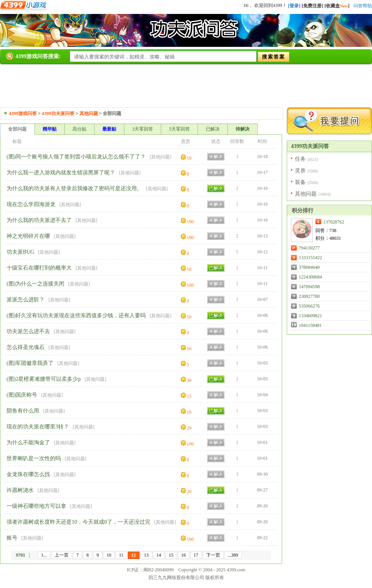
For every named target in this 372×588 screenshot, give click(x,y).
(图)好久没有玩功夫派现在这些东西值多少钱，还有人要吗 (76, 315)
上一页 (62, 555)
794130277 (309, 248)
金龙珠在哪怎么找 (28, 474)
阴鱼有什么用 (23, 411)
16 (184, 555)
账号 (12, 538)
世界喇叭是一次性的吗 (34, 458)
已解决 (213, 129)
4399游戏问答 (23, 113)
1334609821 (310, 316)
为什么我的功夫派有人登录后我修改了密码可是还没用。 (74, 188)
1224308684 (310, 277)
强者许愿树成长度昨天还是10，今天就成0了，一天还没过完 (78, 522)
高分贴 (79, 129)
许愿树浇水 (20, 490)
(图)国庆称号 (22, 395)
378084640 (309, 267)
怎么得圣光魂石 (26, 347)
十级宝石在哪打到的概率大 (39, 268)
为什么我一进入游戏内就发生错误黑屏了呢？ (61, 173)
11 (121, 555)
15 (171, 555)
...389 (233, 555)
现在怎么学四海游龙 (31, 204)
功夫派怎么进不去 (28, 331)
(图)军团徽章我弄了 (30, 363)
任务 (300, 159)
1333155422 (310, 258)
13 (146, 555)
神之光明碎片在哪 (28, 236)
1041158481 (310, 325)
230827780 (309, 296)
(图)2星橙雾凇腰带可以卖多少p (44, 379)
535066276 (309, 306)
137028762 (334, 222)
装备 (300, 182)
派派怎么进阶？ (26, 300)
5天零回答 (179, 129)
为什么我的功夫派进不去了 (39, 220)
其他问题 (89, 113)
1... (44, 555)
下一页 (213, 555)
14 (159, 555)
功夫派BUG (21, 252)
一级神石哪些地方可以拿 (36, 506)
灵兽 (300, 171)
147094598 (309, 287)
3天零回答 (143, 129)
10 (109, 555)
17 (196, 555)
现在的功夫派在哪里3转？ (38, 427)
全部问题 (17, 129)
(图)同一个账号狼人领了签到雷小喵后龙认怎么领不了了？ (76, 157)
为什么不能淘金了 (28, 443)
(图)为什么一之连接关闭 (35, 284)
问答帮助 (363, 6)
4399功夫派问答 (58, 113)
